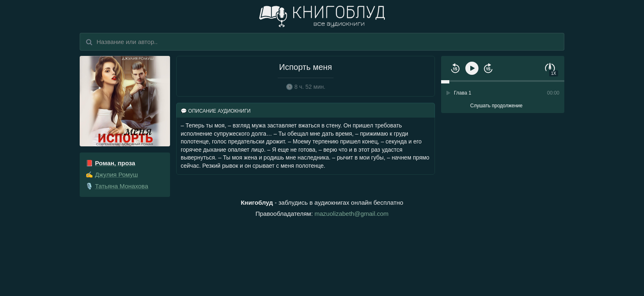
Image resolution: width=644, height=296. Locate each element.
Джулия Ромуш (116, 175)
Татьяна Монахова (122, 186)
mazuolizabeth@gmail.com (352, 214)
